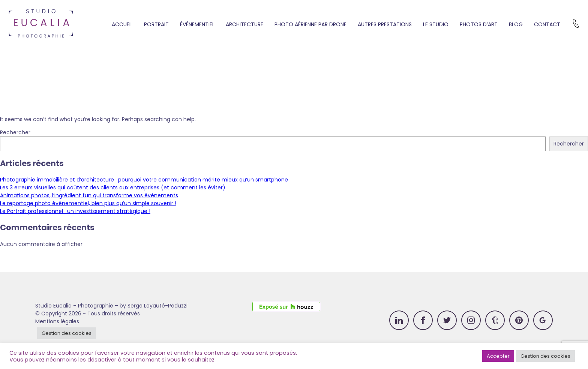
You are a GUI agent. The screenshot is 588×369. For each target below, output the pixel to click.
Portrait (156, 24)
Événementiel (197, 24)
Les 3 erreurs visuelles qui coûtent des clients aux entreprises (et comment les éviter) (113, 187)
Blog (516, 24)
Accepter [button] (498, 356)
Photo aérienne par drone (310, 24)
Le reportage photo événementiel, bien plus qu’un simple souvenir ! (88, 203)
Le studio (436, 24)
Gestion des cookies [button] (67, 333)
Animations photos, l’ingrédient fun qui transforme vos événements (89, 195)
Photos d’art (479, 24)
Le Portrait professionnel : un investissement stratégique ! (75, 211)
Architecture (244, 24)
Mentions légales (57, 321)
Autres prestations (385, 24)
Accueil (122, 24)
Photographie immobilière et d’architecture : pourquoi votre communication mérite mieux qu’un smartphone (144, 180)
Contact (547, 24)
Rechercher (15, 132)
